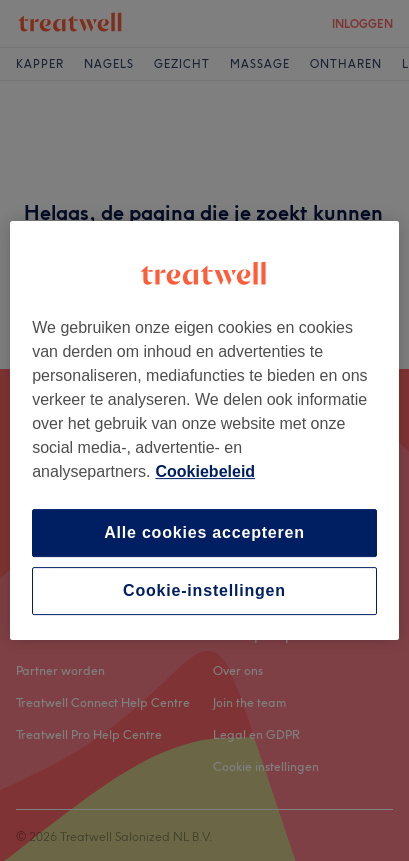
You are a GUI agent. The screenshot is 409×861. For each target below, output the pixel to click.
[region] (204, 431)
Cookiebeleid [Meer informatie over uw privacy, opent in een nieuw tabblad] (206, 471)
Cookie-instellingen (204, 590)
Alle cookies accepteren (204, 532)
